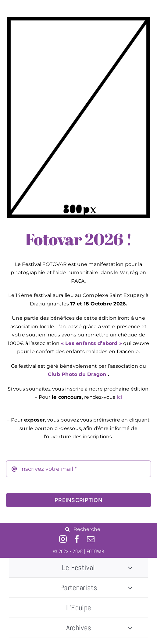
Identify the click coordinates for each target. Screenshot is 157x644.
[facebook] (77, 539)
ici (120, 397)
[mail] (91, 539)
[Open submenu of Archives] (130, 628)
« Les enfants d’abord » (92, 343)
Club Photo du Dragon (77, 374)
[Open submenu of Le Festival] (130, 568)
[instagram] (63, 539)
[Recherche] (67, 529)
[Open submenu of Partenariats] (130, 588)
